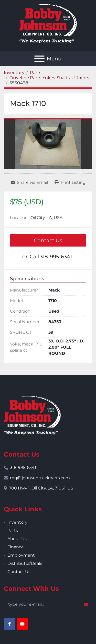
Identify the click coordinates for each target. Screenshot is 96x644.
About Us (17, 539)
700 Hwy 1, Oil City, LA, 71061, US (41, 488)
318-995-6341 (56, 257)
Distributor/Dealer (26, 563)
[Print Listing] (70, 183)
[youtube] (22, 624)
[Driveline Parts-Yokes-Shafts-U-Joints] (49, 78)
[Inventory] (14, 72)
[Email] (48, 604)
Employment (21, 555)
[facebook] (9, 624)
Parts (13, 530)
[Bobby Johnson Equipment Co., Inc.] (32, 415)
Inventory (17, 522)
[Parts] (36, 72)
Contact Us (48, 240)
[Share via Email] (29, 183)
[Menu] (39, 59)
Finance (16, 547)
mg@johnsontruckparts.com (40, 478)
